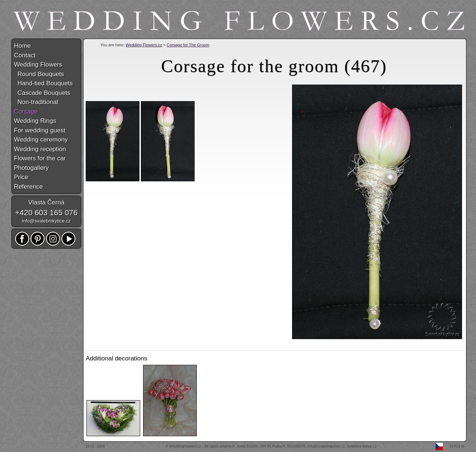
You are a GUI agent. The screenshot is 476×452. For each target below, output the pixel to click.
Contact (25, 55)
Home (22, 46)
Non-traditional (36, 102)
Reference (28, 187)
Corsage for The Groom (188, 45)
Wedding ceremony (41, 140)
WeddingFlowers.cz (185, 446)
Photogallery (31, 168)
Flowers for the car (40, 158)
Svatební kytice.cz (362, 446)
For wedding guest (40, 130)
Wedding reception (40, 149)
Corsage (26, 112)
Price (21, 177)
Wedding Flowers (38, 65)
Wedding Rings (35, 121)
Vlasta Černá (46, 202)
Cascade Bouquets (42, 93)
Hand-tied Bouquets (43, 83)
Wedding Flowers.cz (144, 45)
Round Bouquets (39, 74)
